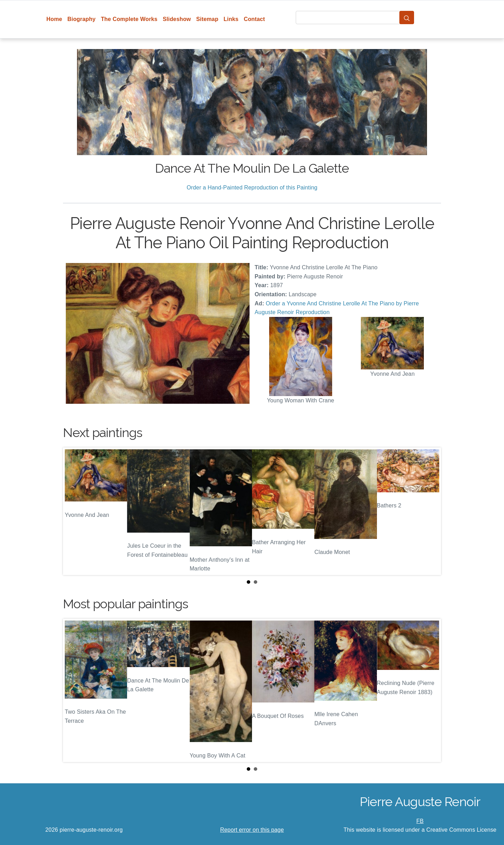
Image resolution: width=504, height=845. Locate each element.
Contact (254, 19)
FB (420, 821)
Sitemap (207, 19)
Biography (82, 19)
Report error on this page (252, 830)
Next (430, 511)
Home (54, 19)
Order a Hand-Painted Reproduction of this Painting (252, 188)
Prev (74, 511)
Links (231, 19)
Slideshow (177, 19)
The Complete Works (129, 19)
